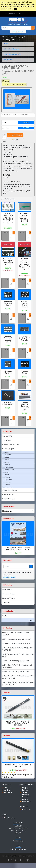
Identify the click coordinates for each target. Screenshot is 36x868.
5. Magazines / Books (9, 490)
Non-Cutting (7, 455)
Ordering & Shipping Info (12, 54)
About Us (7, 788)
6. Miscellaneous (8, 495)
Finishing (6, 477)
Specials (7, 692)
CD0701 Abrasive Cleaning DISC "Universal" (17, 639)
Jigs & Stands (7, 480)
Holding (6, 472)
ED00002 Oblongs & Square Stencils (8, 339)
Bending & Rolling (8, 470)
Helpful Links (27, 810)
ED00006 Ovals (24, 372)
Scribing (6, 460)
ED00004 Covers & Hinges (8, 303)
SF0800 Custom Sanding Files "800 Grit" (25, 406)
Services (7, 790)
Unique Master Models (14, 14)
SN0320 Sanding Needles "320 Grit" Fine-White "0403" (18, 655)
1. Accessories (7, 436)
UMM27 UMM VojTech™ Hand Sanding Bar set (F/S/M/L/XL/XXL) (18, 684)
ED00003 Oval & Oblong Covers (24, 304)
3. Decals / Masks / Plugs (11, 445)
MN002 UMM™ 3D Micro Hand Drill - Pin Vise (18, 765)
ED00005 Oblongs (8, 372)
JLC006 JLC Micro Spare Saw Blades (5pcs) (8, 262)
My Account (8, 60)
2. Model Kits (6, 440)
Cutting (6, 452)
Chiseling (6, 465)
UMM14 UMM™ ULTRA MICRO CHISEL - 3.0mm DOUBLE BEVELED (18, 723)
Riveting (6, 462)
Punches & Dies (8, 467)
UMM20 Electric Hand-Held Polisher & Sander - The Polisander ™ (24, 264)
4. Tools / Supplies (20, 37)
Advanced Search (18, 32)
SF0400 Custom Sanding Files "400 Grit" (16, 661)
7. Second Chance (8, 499)
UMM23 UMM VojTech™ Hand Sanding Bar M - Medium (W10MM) (18, 677)
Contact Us (6, 602)
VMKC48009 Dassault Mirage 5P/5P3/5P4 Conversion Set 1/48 (18, 549)
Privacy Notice (7, 590)
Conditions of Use (8, 594)
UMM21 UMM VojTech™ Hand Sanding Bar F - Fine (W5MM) (17, 649)
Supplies (6, 485)
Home (6, 44)
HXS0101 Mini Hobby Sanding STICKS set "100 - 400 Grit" (18, 634)
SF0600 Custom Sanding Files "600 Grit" (16, 672)
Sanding (7, 40)
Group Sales (26, 801)
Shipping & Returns (8, 598)
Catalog (9, 37)
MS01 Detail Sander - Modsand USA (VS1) (16, 643)
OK (16, 9)
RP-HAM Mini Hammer (8, 403)
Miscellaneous (8, 487)
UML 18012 (16, 40)
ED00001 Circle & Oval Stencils (24, 338)
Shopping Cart (9, 611)
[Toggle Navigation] (29, 14)
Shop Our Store (9, 818)
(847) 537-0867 (18, 841)
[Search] (17, 28)
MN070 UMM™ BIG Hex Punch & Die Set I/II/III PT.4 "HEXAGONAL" (8, 219)
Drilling (6, 475)
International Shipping (11, 49)
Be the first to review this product (15, 84)
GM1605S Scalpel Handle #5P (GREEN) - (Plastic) (24, 217)
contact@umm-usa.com (18, 849)
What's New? (9, 519)
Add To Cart (15, 135)
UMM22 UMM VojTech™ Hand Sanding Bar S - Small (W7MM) (17, 666)
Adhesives (7, 482)
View (5, 232)
